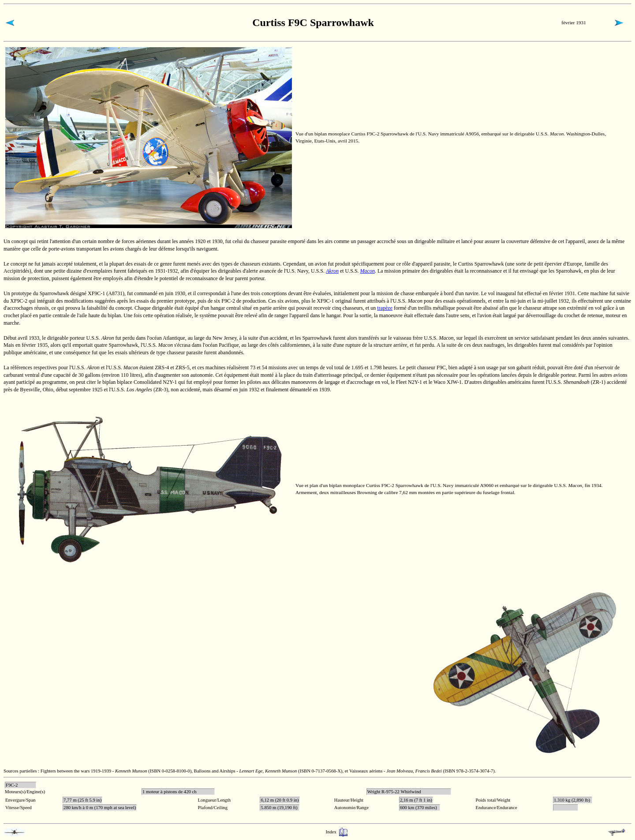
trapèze (385, 308)
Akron (332, 271)
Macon (368, 271)
